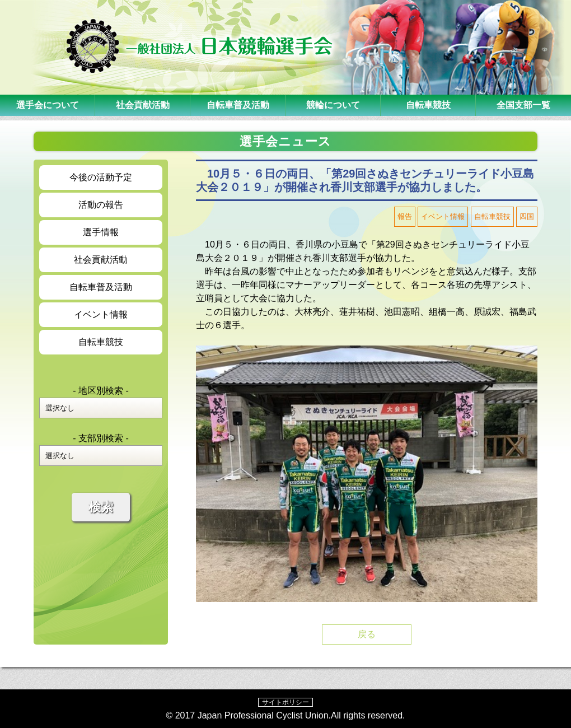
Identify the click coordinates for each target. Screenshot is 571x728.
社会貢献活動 (143, 105)
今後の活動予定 (101, 177)
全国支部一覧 (523, 105)
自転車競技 (428, 105)
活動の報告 (101, 205)
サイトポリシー (285, 702)
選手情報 (101, 232)
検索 (101, 507)
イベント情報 (101, 314)
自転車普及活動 (238, 105)
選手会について (48, 105)
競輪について (333, 105)
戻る (367, 634)
